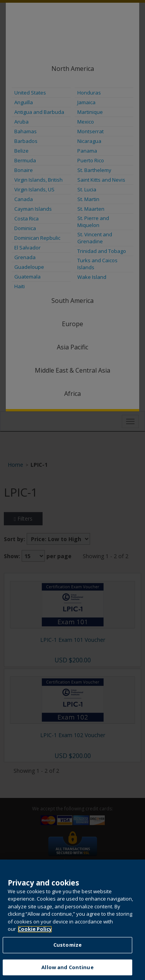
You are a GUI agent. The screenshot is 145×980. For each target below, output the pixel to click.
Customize (67, 952)
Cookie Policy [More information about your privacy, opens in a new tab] (35, 936)
